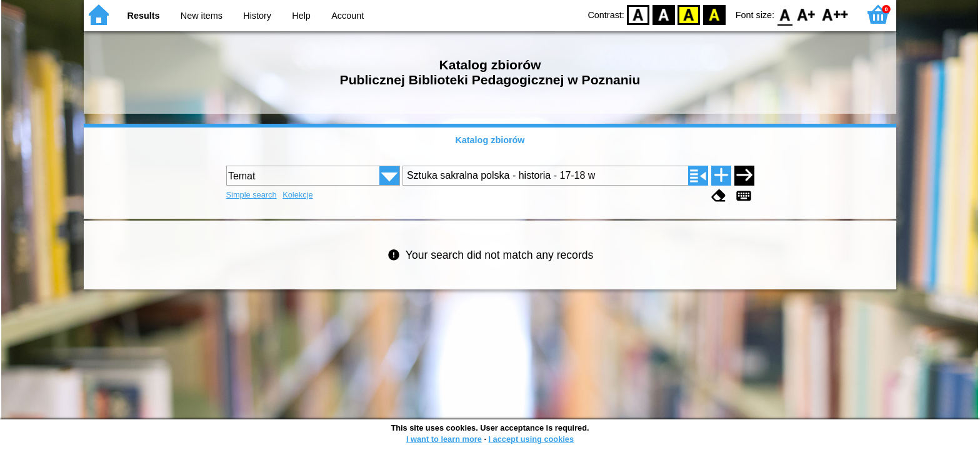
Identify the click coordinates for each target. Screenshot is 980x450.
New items (202, 16)
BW (664, 14)
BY (714, 14)
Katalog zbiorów (490, 140)
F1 (807, 14)
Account (347, 16)
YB (689, 14)
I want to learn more (444, 439)
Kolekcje (297, 195)
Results (144, 16)
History (257, 16)
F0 (785, 14)
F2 (835, 14)
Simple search (252, 195)
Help (301, 16)
